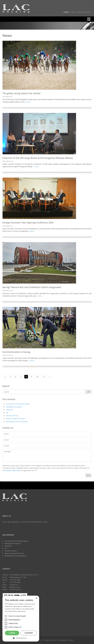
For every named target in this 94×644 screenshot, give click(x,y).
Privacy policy (62, 640)
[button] (21, 638)
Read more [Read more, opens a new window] (22, 611)
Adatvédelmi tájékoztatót (12, 470)
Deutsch (88, 12)
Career (71, 640)
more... (29, 102)
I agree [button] (12, 633)
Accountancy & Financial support (18, 404)
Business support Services (15, 419)
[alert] (21, 619)
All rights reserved (50, 640)
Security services (12, 416)
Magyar (73, 12)
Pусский (80, 12)
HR (7, 413)
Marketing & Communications (17, 421)
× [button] (36, 598)
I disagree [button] (29, 633)
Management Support (14, 407)
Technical (9, 410)
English (66, 12)
